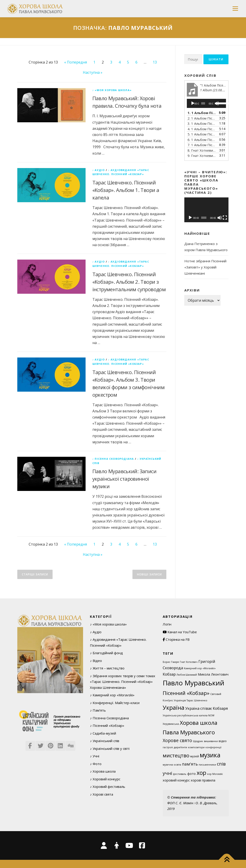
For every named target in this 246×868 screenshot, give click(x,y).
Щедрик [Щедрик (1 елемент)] (198, 741)
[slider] (203, 103)
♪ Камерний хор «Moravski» (112, 695)
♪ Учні (95, 756)
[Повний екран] (225, 218)
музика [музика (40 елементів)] (210, 755)
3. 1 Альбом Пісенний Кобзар (202, 123)
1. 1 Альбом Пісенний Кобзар (202, 113)
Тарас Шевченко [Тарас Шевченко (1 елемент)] (197, 700)
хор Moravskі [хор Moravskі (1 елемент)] (215, 774)
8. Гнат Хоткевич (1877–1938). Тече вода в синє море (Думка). (202, 150)
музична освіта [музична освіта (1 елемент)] (172, 765)
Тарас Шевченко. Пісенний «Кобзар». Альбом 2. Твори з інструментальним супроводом (129, 282)
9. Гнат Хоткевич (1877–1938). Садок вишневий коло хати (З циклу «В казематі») (202, 156)
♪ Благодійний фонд (106, 653)
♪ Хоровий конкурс (105, 779)
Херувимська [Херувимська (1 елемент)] (171, 724)
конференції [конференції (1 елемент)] (213, 747)
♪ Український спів (105, 741)
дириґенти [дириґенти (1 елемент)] (180, 747)
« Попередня (76, 62)
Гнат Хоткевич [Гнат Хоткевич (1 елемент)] (189, 662)
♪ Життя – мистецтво (107, 668)
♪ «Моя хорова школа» (112, 90)
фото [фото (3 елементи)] (191, 774)
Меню (235, 8)
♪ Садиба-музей (103, 733)
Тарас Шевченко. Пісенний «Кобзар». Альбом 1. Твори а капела (126, 190)
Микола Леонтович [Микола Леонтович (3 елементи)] (213, 674)
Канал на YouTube (180, 632)
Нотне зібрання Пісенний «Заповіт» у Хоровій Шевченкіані (205, 267)
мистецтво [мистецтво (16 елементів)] (176, 755)
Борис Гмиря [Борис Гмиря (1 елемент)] (171, 662)
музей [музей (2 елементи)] (195, 756)
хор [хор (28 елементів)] (201, 773)
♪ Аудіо (99, 170)
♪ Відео (96, 661)
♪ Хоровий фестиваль (108, 786)
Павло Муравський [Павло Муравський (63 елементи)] (194, 683)
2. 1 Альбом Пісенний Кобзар (202, 118)
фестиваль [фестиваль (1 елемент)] (180, 774)
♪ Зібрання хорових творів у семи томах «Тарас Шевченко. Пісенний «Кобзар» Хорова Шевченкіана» (123, 682)
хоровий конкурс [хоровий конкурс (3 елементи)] (176, 780)
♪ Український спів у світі (110, 748)
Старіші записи (35, 574)
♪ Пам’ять (98, 710)
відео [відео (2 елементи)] (223, 741)
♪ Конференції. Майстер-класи (115, 703)
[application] (207, 103)
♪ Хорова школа (103, 771)
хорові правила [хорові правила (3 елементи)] (203, 780)
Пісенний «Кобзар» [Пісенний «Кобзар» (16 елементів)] (186, 693)
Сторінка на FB (176, 639)
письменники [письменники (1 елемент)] (207, 765)
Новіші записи (149, 574)
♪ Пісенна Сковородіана (113, 459)
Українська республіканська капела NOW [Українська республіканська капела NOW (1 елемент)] (189, 715)
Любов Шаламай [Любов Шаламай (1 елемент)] (187, 675)
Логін (167, 624)
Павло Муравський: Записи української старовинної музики (124, 479)
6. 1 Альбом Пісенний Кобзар (202, 140)
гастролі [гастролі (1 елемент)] (168, 747)
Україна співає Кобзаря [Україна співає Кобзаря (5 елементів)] (207, 708)
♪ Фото (96, 764)
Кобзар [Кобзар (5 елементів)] (169, 674)
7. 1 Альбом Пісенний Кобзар (202, 145)
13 (155, 62)
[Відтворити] (193, 103)
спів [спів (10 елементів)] (221, 764)
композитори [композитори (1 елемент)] (196, 747)
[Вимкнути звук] (220, 218)
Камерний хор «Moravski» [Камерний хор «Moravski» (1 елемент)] (200, 668)
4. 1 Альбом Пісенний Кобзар (202, 129)
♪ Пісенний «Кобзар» (107, 725)
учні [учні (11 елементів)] (167, 773)
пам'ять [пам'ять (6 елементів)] (190, 764)
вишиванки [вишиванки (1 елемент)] (211, 741)
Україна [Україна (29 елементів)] (174, 707)
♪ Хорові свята (101, 794)
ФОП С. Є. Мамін (180, 803)
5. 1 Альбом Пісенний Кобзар (202, 134)
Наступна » (93, 72)
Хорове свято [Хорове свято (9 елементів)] (177, 740)
